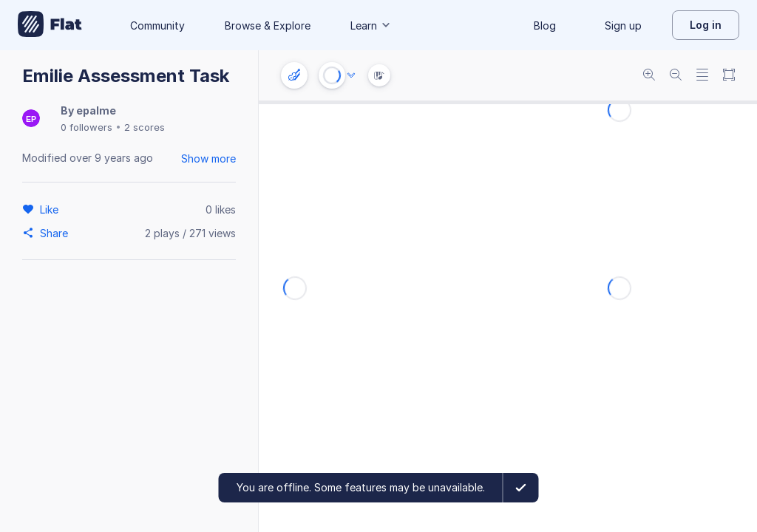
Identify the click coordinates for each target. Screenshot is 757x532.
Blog (545, 25)
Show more (208, 158)
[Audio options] (351, 75)
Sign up (623, 25)
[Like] (51, 209)
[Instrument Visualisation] (379, 75)
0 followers (86, 127)
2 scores (145, 127)
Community (157, 25)
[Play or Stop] (332, 75)
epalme (96, 110)
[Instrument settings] (294, 75)
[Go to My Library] (50, 25)
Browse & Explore (268, 25)
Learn (371, 25)
